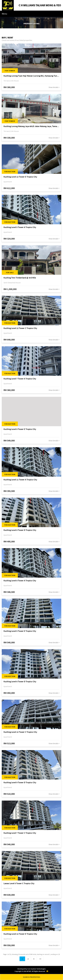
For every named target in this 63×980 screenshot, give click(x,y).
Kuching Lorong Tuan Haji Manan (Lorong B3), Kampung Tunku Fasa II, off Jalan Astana (31, 76)
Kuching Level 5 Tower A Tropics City (20, 227)
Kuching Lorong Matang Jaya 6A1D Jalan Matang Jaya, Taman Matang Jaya (31, 126)
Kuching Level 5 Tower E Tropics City (20, 631)
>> (40, 959)
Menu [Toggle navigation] (4, 14)
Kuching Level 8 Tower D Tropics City (20, 530)
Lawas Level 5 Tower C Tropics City (19, 883)
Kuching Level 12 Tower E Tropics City (20, 177)
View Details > (54, 87)
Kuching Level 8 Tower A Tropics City (20, 581)
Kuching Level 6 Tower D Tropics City (20, 682)
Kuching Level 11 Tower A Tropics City (20, 480)
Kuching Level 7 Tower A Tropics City (20, 379)
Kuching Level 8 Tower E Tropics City (20, 429)
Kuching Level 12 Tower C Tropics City (20, 328)
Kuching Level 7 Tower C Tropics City (20, 833)
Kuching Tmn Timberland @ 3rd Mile (20, 278)
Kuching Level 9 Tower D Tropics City (20, 783)
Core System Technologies (37, 969)
